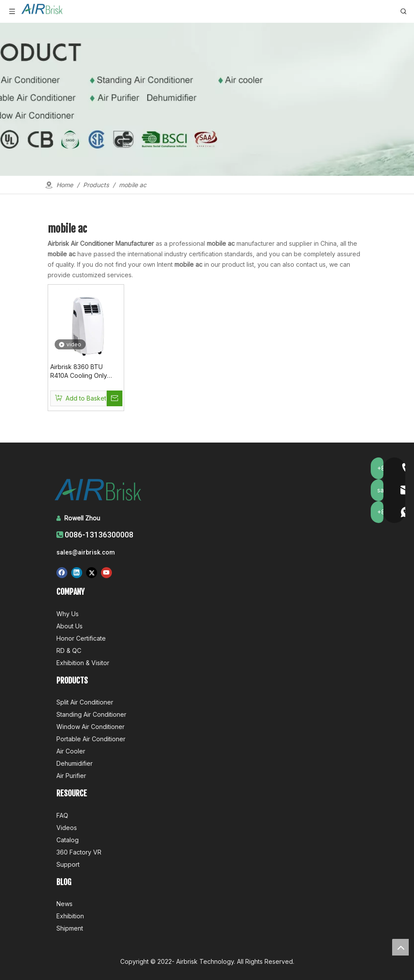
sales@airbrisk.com (86, 552)
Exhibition (70, 916)
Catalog (68, 840)
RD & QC (69, 650)
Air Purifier (71, 776)
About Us (70, 626)
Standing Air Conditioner (91, 714)
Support (68, 864)
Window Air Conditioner (90, 727)
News (64, 904)
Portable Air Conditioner (91, 739)
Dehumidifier (75, 763)
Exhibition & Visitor (83, 663)
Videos (67, 828)
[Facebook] (62, 573)
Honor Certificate (81, 638)
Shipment (70, 928)
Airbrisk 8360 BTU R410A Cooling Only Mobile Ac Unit (79, 371)
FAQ (62, 815)
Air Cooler (71, 751)
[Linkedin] (77, 573)
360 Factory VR (79, 852)
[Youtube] (106, 573)
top (400, 947)
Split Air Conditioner (85, 702)
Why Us (68, 614)
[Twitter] (92, 573)
